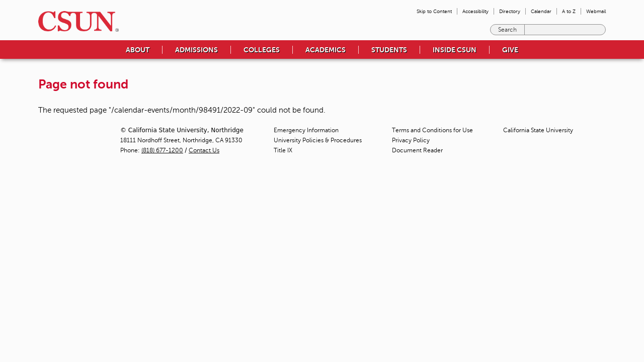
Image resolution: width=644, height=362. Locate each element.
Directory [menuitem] (510, 11)
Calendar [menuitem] (541, 11)
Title (283, 150)
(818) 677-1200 (162, 150)
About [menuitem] (138, 50)
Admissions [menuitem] (196, 50)
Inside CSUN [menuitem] (455, 50)
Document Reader (417, 150)
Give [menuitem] (510, 50)
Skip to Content (434, 11)
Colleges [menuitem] (262, 50)
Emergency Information (306, 130)
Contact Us (204, 150)
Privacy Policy (411, 140)
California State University (538, 130)
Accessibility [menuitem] (475, 11)
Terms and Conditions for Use (432, 130)
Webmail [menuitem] (596, 11)
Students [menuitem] (389, 50)
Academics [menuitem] (326, 50)
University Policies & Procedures (318, 140)
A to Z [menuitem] (569, 11)
